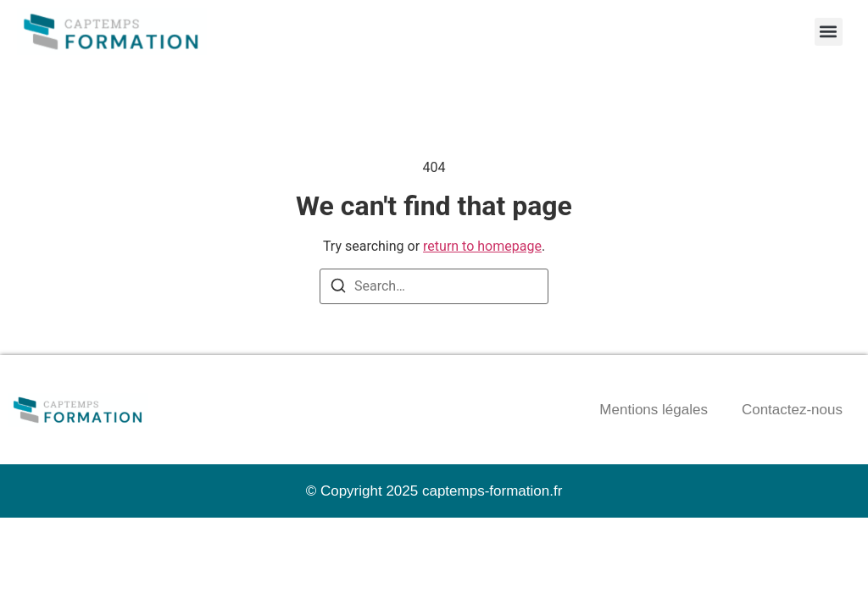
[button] (829, 32)
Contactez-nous (792, 410)
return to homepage (482, 246)
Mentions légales (654, 410)
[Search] (338, 288)
